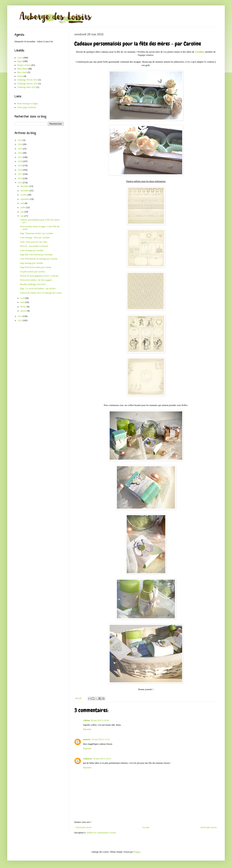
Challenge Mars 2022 (27, 87)
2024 (20, 144)
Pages (20, 61)
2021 (20, 157)
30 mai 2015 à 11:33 (101, 739)
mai (22, 216)
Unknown (88, 759)
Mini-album (22, 69)
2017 (20, 174)
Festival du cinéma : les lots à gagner (36, 280)
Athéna (86, 720)
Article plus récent (83, 827)
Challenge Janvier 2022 (27, 84)
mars (23, 302)
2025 (20, 140)
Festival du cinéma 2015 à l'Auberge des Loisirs (41, 293)
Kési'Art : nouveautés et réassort (34, 246)
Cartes (20, 58)
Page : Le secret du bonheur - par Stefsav (38, 288)
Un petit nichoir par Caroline (33, 272)
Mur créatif (22, 72)
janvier (24, 311)
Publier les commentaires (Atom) (101, 833)
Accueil (146, 827)
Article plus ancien (208, 827)
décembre (25, 186)
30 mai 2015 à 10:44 (100, 720)
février (24, 307)
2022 (20, 153)
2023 (20, 149)
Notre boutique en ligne (28, 104)
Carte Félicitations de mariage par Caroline (39, 259)
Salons (20, 76)
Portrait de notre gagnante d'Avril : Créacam (39, 276)
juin (22, 212)
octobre (24, 195)
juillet (23, 207)
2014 (20, 316)
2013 (20, 320)
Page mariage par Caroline (32, 263)
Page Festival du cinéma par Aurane (36, 267)
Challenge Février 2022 (27, 80)
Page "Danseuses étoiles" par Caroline (37, 233)
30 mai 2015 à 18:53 (102, 759)
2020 (20, 161)
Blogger (137, 852)
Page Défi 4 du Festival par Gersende (36, 255)
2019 (20, 166)
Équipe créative (24, 65)
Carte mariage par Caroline (32, 250)
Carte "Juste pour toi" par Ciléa (34, 242)
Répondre (87, 729)
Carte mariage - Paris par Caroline (35, 238)
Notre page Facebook (27, 107)
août (23, 203)
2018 (20, 170)
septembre (25, 199)
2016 (20, 178)
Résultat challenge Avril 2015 (33, 284)
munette (87, 739)
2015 (20, 183)
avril (23, 298)
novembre (25, 191)
